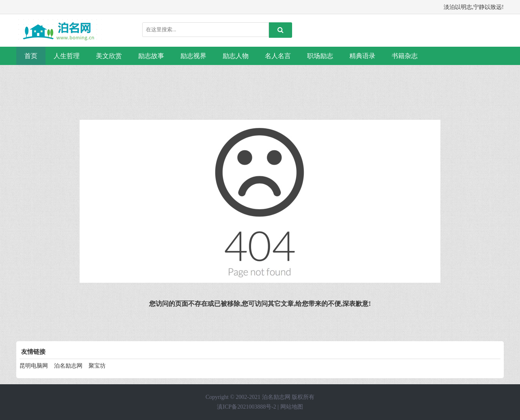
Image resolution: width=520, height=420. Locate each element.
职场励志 (320, 56)
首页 (31, 56)
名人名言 (278, 56)
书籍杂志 (405, 56)
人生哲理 (67, 56)
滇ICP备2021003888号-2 (246, 407)
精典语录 (362, 56)
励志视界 (193, 56)
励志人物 (236, 56)
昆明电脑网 (34, 366)
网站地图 (292, 407)
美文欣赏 (109, 56)
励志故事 (151, 56)
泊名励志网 (68, 366)
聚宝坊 (97, 366)
